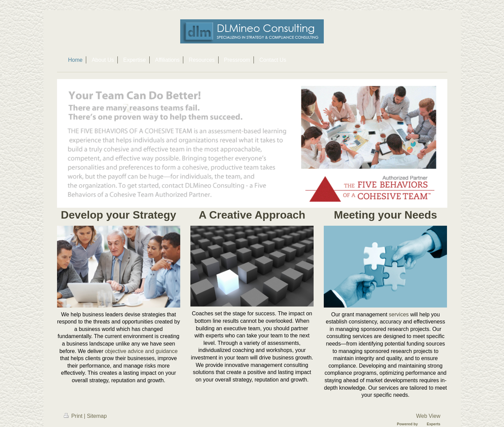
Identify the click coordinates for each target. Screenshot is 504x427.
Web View (428, 416)
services (399, 314)
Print (74, 416)
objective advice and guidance (141, 351)
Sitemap (97, 416)
